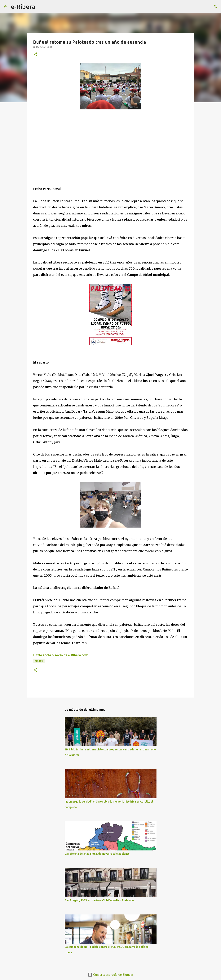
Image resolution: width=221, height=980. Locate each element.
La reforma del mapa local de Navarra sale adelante (97, 854)
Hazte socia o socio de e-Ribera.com (61, 655)
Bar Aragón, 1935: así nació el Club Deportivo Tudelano (99, 900)
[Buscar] (41, 7)
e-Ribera (23, 7)
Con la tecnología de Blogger (110, 975)
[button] (35, 55)
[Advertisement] (62, 148)
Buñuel (39, 661)
